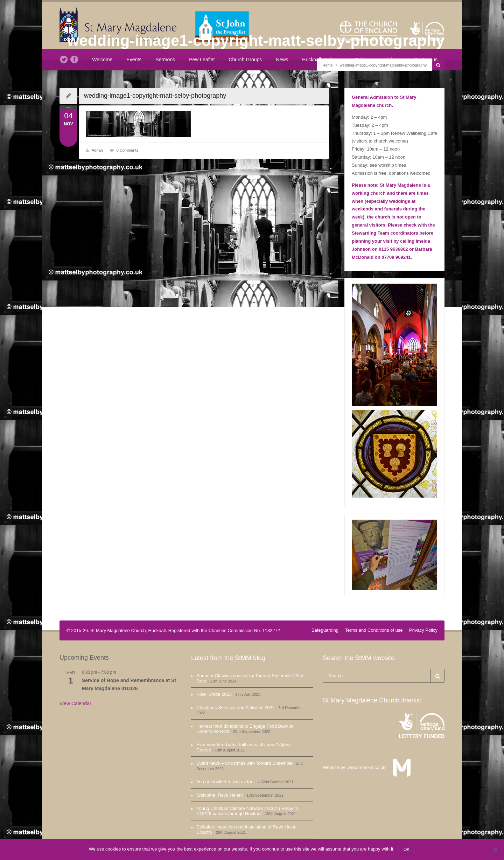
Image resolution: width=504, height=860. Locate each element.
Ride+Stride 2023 (214, 694)
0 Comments (127, 150)
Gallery (363, 60)
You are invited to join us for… (227, 782)
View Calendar (75, 703)
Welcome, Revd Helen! (220, 795)
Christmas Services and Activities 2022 (236, 708)
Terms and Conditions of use (374, 630)
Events (134, 60)
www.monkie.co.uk (370, 767)
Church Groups (245, 60)
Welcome (102, 60)
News (282, 60)
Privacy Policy (423, 630)
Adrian (97, 150)
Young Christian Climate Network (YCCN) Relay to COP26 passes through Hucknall (247, 811)
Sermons (165, 60)
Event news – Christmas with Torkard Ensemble (244, 763)
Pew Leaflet (202, 60)
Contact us (426, 60)
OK (407, 849)
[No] (495, 849)
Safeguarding (325, 630)
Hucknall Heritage (321, 60)
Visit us (392, 60)
